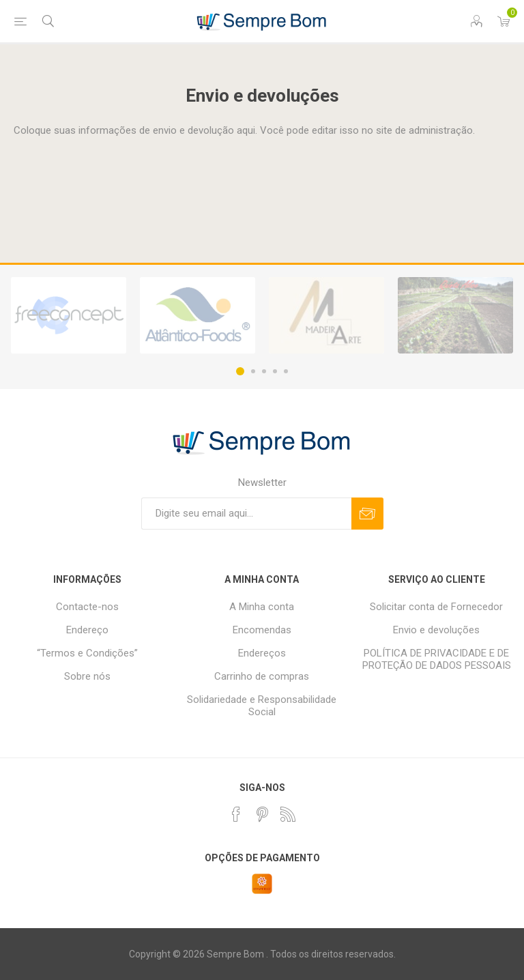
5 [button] (286, 371)
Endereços (262, 653)
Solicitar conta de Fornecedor (436, 607)
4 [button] (275, 371)
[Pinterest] (262, 814)
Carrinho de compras (262, 676)
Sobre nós (87, 676)
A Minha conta (262, 607)
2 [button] (253, 371)
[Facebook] (236, 814)
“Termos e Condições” (87, 653)
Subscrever (367, 514)
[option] (69, 315)
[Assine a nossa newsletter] (246, 514)
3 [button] (264, 371)
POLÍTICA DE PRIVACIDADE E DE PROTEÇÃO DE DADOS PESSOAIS (437, 659)
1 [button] (240, 371)
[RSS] (288, 814)
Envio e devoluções (436, 630)
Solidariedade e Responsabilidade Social (262, 706)
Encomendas (262, 630)
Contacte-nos (87, 607)
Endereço (87, 630)
